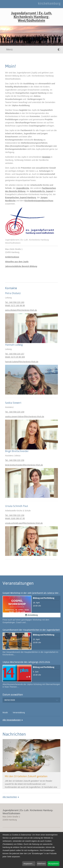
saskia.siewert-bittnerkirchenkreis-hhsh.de (25, 417)
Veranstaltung (19, 713)
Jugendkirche (23, 188)
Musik (5, 713)
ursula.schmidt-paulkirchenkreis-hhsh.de (24, 523)
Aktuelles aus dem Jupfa (17, 262)
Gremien (46, 157)
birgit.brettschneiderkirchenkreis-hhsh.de (24, 465)
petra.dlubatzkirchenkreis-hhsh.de (21, 310)
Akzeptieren (53, 864)
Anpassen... (29, 864)
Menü (8, 50)
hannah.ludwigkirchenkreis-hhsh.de (22, 362)
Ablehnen (41, 864)
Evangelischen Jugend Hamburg (21, 197)
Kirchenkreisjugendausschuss (39, 201)
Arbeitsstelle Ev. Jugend (41, 191)
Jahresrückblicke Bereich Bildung (21, 266)
